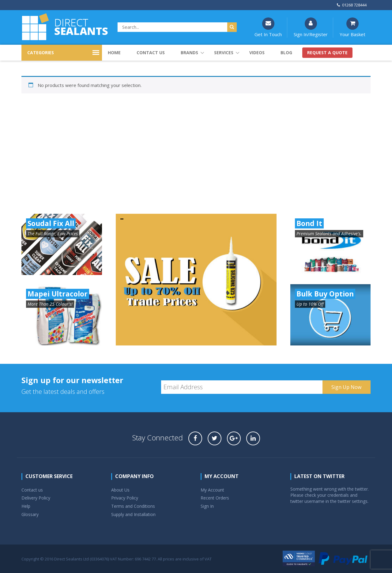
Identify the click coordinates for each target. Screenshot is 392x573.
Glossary (30, 514)
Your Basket (352, 27)
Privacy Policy (125, 498)
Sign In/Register (311, 27)
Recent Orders (215, 498)
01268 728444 (352, 5)
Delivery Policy (36, 498)
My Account (212, 490)
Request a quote (327, 53)
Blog (286, 53)
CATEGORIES (41, 53)
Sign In (207, 506)
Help (26, 506)
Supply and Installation (133, 514)
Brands (189, 53)
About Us (120, 490)
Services (224, 53)
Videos (257, 53)
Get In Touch (268, 27)
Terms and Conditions (133, 506)
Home (114, 53)
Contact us (151, 53)
